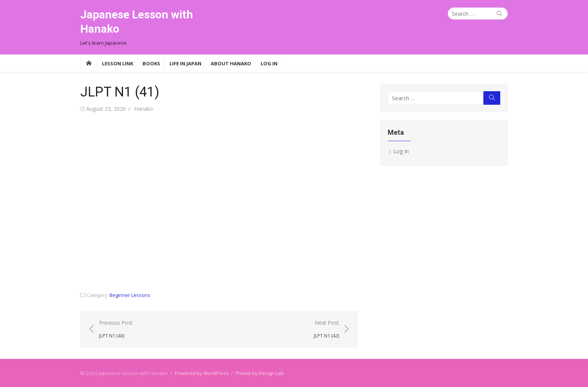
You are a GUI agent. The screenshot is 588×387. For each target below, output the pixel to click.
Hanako (144, 109)
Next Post (326, 329)
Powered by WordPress (202, 373)
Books (151, 63)
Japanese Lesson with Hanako (137, 22)
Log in (401, 151)
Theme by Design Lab (259, 373)
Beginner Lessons (130, 295)
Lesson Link (118, 63)
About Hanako (231, 63)
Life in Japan (185, 63)
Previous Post (116, 329)
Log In (269, 63)
